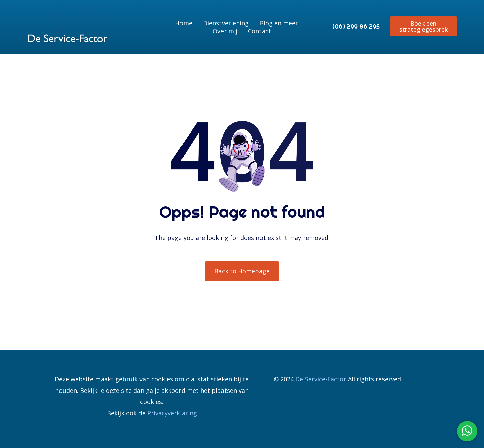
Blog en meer (279, 23)
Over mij (225, 31)
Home (184, 23)
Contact (259, 31)
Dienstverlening (226, 23)
